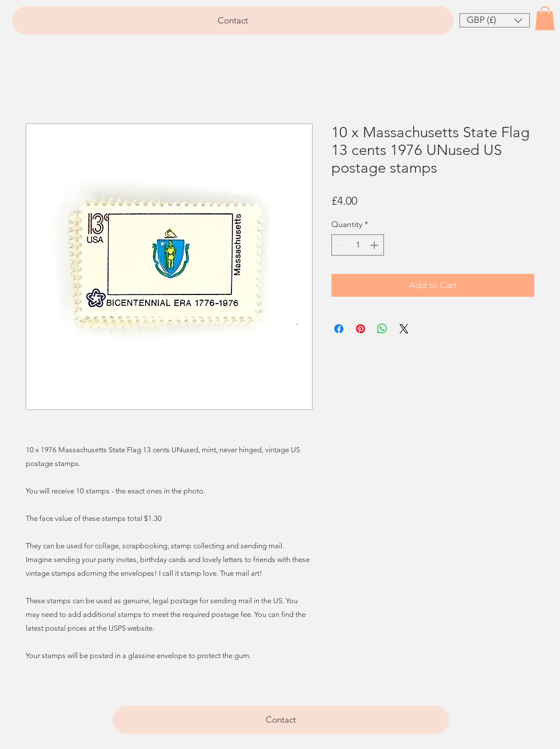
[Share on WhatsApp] (382, 329)
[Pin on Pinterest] (361, 329)
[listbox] (495, 20)
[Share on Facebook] (339, 329)
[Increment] (375, 245)
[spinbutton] (358, 245)
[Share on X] (404, 329)
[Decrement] (340, 245)
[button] (495, 20)
